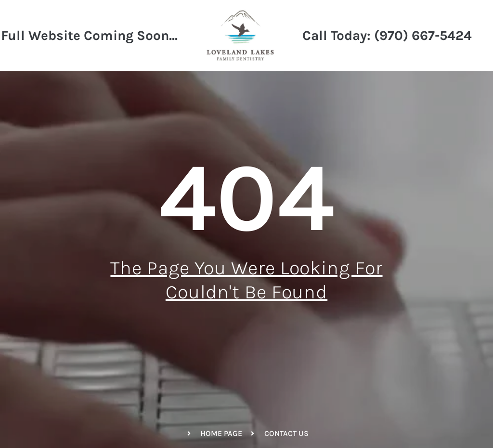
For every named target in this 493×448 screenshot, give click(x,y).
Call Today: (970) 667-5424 (387, 35)
